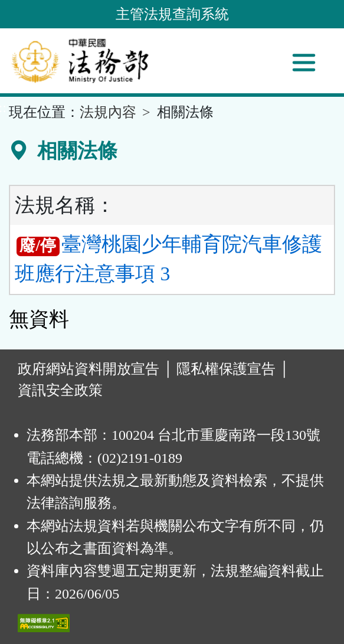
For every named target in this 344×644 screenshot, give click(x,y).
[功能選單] (304, 63)
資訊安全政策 (60, 390)
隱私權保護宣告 (226, 369)
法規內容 (108, 112)
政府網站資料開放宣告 (89, 369)
